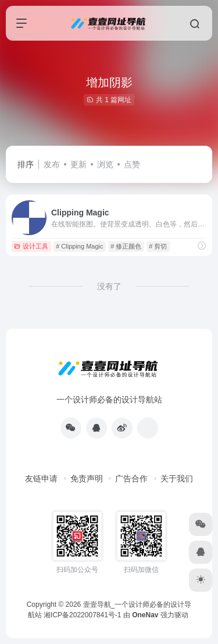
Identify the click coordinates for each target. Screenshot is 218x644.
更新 (78, 164)
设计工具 (31, 246)
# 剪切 (158, 246)
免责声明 (87, 478)
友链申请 (41, 478)
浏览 (105, 164)
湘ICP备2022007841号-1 (82, 615)
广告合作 (131, 478)
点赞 (132, 164)
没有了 (109, 286)
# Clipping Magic (79, 246)
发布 (52, 164)
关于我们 (177, 478)
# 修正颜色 (126, 246)
